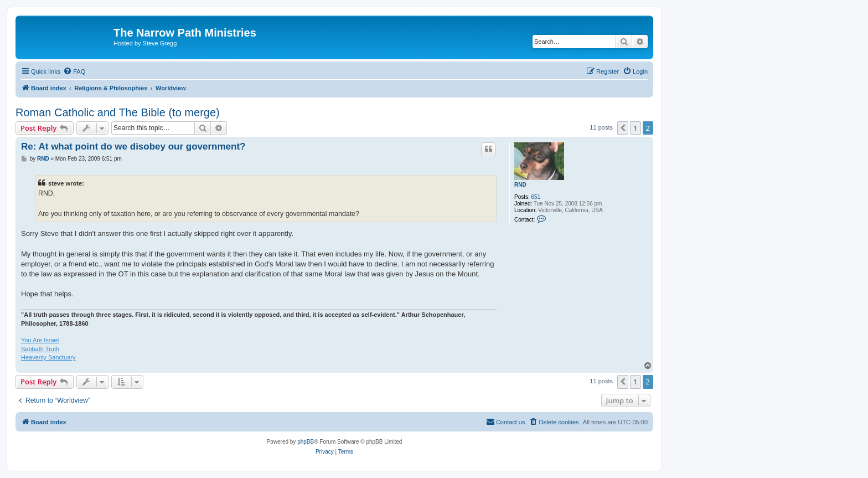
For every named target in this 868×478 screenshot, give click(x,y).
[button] (623, 128)
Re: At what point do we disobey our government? (133, 147)
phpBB (306, 442)
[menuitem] (74, 71)
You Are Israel (40, 340)
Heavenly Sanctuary (48, 357)
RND (520, 185)
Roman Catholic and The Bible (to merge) (118, 112)
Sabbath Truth (40, 349)
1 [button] (635, 128)
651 (536, 197)
